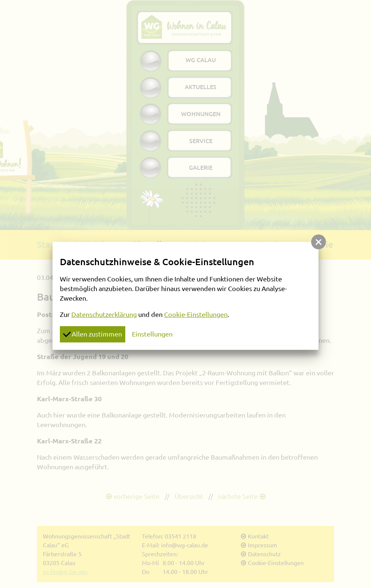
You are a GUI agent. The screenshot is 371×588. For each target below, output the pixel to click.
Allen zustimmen (92, 333)
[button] (319, 242)
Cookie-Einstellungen (196, 314)
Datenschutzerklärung (104, 314)
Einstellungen (152, 334)
